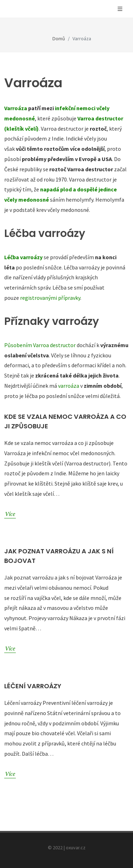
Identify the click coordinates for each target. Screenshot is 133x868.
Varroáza (16, 108)
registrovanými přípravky (50, 298)
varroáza (69, 386)
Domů (59, 38)
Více (10, 513)
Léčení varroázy (33, 686)
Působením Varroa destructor (40, 345)
